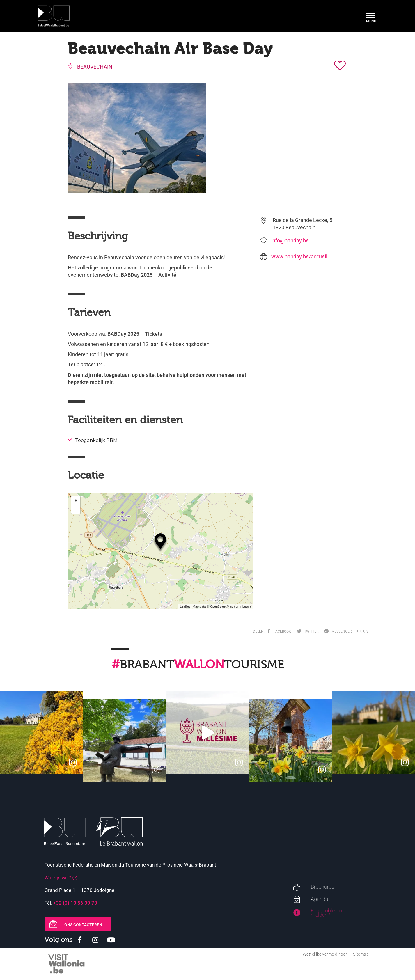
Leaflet (185, 607)
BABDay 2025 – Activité (149, 275)
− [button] (76, 509)
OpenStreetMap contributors (231, 607)
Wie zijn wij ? (58, 878)
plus (362, 632)
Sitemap (361, 954)
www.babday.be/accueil (299, 256)
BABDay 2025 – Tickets (135, 334)
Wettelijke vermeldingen (325, 954)
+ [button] (76, 500)
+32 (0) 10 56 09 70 (75, 903)
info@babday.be (290, 240)
